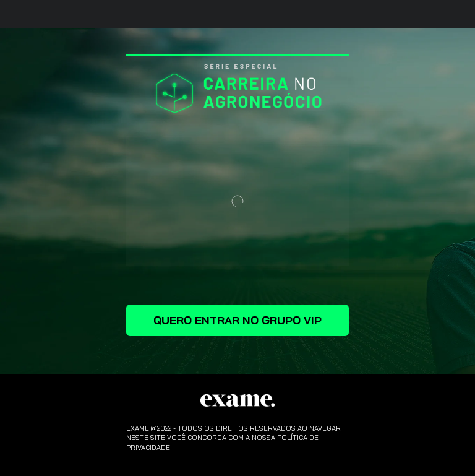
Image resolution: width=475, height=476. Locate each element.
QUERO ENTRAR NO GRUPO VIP (237, 320)
